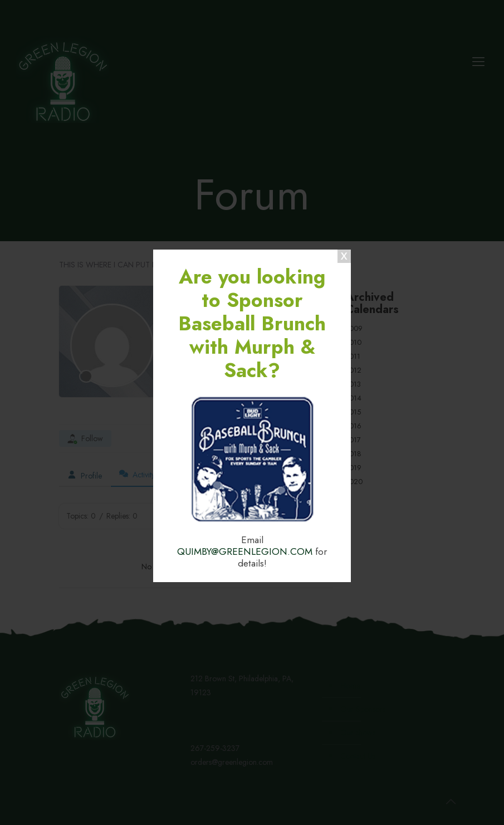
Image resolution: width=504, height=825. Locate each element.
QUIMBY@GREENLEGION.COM (245, 551)
